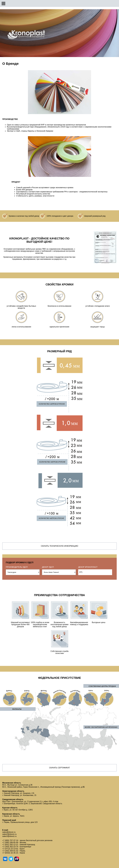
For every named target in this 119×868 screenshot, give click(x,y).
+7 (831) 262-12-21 (10, 845)
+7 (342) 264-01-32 (10, 851)
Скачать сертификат (59, 768)
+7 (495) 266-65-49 (10, 842)
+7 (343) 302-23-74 (10, 847)
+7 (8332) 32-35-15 (10, 853)
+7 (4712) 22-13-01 (10, 849)
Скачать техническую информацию (59, 546)
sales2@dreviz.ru (9, 834)
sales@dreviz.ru (9, 832)
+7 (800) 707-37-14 (10, 840)
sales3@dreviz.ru (9, 836)
